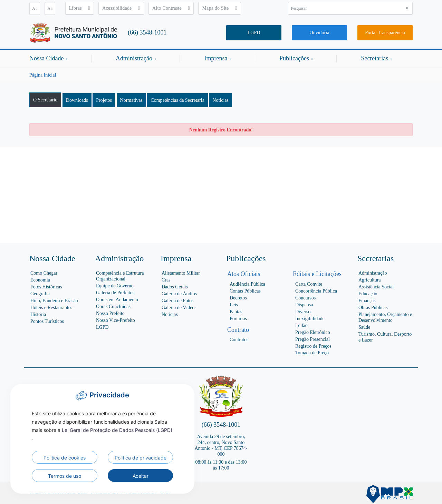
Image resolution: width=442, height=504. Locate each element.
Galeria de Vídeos (179, 308)
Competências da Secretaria (177, 100)
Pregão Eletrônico (313, 332)
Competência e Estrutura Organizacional (120, 276)
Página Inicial (43, 75)
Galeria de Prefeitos (115, 293)
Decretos (238, 298)
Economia (40, 280)
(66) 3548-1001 (147, 32)
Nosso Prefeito (110, 313)
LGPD (254, 33)
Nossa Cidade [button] (48, 58)
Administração (373, 273)
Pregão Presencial (313, 339)
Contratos (239, 340)
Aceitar (141, 476)
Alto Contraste (171, 8)
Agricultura (370, 280)
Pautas (236, 312)
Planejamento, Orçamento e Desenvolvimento (385, 317)
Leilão (301, 325)
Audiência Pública (247, 284)
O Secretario (45, 100)
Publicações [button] (296, 58)
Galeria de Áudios (179, 294)
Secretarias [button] (376, 58)
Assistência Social (376, 287)
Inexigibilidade (310, 319)
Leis (234, 305)
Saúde (364, 327)
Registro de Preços (313, 346)
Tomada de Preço (312, 353)
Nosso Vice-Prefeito (116, 320)
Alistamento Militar (181, 273)
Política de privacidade (141, 458)
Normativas (131, 100)
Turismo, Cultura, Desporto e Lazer (385, 337)
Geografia (40, 294)
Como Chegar (44, 273)
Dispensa (304, 305)
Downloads (77, 100)
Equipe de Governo (115, 286)
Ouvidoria (320, 33)
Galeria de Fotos (178, 301)
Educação (368, 294)
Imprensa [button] (217, 58)
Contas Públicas (245, 291)
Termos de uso (65, 476)
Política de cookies (65, 458)
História (38, 314)
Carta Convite (309, 284)
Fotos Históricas (46, 287)
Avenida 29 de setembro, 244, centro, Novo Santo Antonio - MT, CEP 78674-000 (221, 445)
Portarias (238, 319)
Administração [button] (136, 58)
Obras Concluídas (113, 307)
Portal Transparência (385, 33)
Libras (80, 8)
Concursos (305, 298)
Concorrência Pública (316, 291)
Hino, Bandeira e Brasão (54, 301)
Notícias (220, 100)
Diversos (304, 312)
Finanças (367, 301)
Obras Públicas (373, 308)
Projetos (104, 100)
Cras (166, 280)
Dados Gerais (175, 287)
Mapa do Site (219, 8)
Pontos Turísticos (47, 321)
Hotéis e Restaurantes (51, 308)
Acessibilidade (121, 8)
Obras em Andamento (117, 300)
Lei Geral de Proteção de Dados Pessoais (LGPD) (117, 430)
